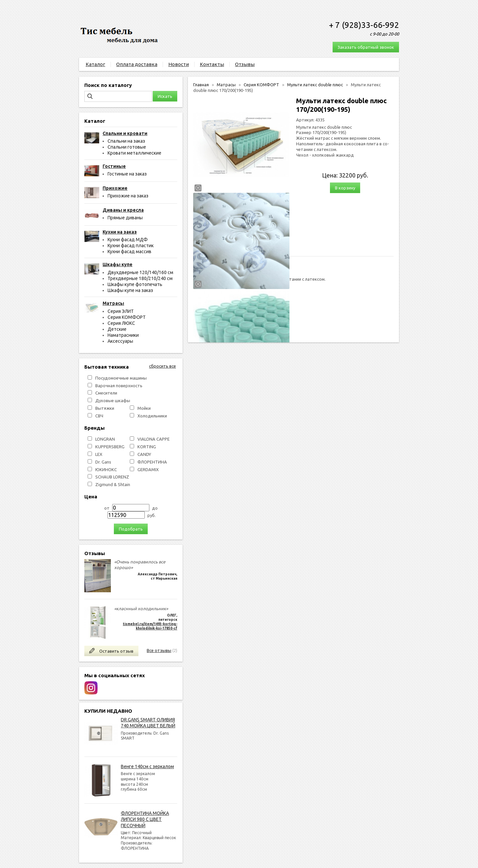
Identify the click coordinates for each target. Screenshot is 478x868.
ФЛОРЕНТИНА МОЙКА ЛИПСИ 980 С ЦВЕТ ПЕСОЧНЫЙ (145, 819)
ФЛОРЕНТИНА (152, 462)
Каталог (95, 64)
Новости (179, 64)
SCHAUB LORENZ (112, 477)
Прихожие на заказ (128, 196)
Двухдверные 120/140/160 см (140, 272)
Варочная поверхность (119, 386)
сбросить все (162, 366)
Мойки (144, 408)
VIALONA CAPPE (154, 439)
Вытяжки (105, 408)
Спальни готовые (127, 147)
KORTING (147, 447)
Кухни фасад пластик (131, 246)
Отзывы (245, 64)
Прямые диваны (125, 218)
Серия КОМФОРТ (127, 317)
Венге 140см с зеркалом (147, 766)
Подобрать (131, 529)
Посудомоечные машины (121, 378)
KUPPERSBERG (110, 447)
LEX (99, 454)
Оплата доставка (137, 64)
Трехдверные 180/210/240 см (140, 278)
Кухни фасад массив (129, 252)
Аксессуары (120, 341)
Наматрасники (123, 335)
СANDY (144, 454)
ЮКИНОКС (106, 470)
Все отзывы (159, 650)
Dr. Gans (103, 462)
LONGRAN (105, 439)
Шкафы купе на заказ (130, 290)
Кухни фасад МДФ (128, 240)
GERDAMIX (148, 470)
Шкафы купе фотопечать (135, 284)
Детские (117, 329)
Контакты (212, 64)
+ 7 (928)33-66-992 (364, 25)
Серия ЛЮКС (121, 323)
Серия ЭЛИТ (121, 311)
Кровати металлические (134, 153)
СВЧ (99, 416)
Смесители (106, 393)
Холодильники (152, 416)
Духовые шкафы (113, 400)
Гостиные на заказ (127, 174)
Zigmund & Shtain (113, 484)
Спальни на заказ (126, 141)
